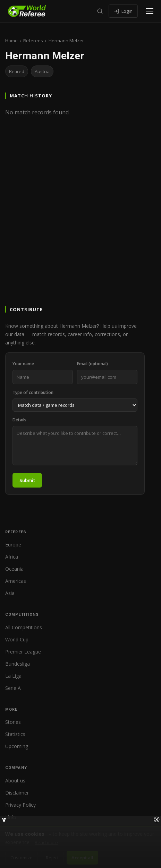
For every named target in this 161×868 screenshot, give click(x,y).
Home (11, 41)
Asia (10, 593)
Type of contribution (33, 392)
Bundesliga (18, 664)
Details (19, 420)
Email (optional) (92, 364)
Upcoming (17, 746)
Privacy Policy (20, 805)
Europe (13, 545)
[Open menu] (150, 11)
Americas (16, 581)
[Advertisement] (80, 221)
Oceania (14, 569)
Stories (13, 722)
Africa (12, 557)
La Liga (13, 676)
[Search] (100, 11)
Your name (23, 364)
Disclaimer (17, 793)
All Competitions (24, 627)
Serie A (13, 688)
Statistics (15, 734)
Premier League (23, 652)
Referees (33, 41)
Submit (27, 480)
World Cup (17, 639)
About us (15, 781)
